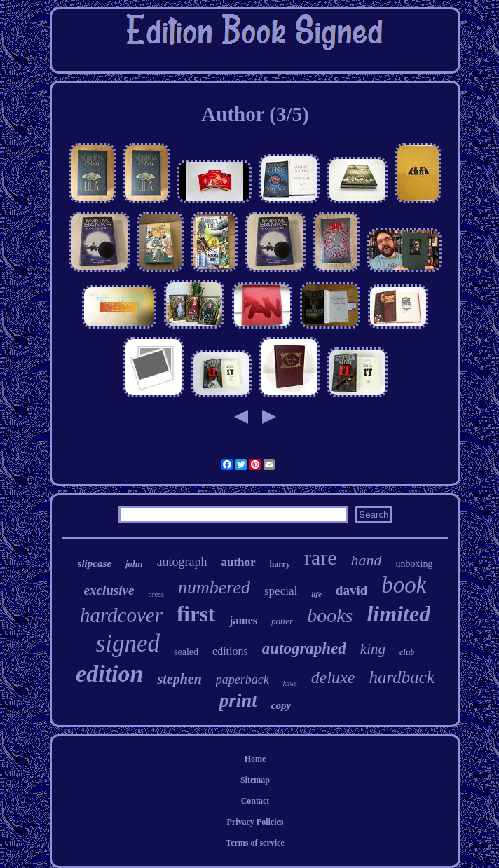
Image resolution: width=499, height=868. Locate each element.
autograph (182, 562)
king (373, 649)
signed (128, 643)
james (243, 620)
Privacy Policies (255, 822)
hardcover (121, 615)
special (281, 591)
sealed (186, 652)
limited (398, 614)
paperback (242, 680)
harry (280, 564)
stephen (179, 679)
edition (109, 674)
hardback (402, 677)
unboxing (415, 564)
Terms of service (255, 843)
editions (230, 651)
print (238, 701)
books (330, 615)
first (196, 614)
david (351, 590)
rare (321, 557)
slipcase (95, 563)
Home (255, 759)
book (404, 585)
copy (281, 705)
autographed (304, 648)
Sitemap (255, 780)
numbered (214, 587)
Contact (255, 801)
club (407, 652)
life (316, 594)
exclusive (109, 590)
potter (282, 621)
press (156, 594)
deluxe (333, 677)
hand (367, 560)
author (238, 562)
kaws (290, 683)
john (134, 564)
